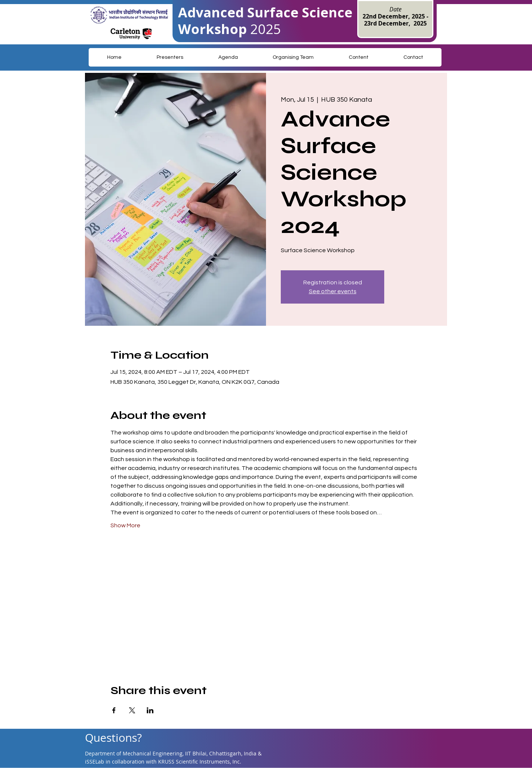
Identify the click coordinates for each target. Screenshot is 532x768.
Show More (125, 525)
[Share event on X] (132, 710)
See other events (333, 291)
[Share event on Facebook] (114, 710)
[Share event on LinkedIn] (150, 710)
